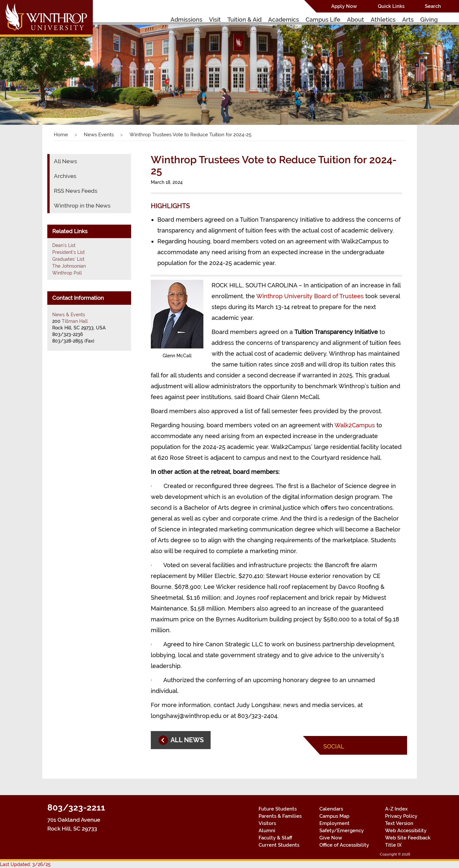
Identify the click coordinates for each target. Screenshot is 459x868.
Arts (408, 20)
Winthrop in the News (82, 206)
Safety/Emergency (342, 831)
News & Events (69, 315)
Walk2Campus (355, 425)
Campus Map (334, 816)
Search (433, 6)
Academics (284, 20)
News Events (99, 135)
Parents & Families (280, 816)
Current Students (279, 845)
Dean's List (64, 245)
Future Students (278, 809)
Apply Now (344, 6)
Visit (215, 20)
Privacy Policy (401, 816)
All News (65, 161)
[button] (34, 69)
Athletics (383, 20)
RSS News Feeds (76, 191)
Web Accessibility (406, 831)
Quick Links (391, 6)
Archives (65, 176)
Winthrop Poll (67, 273)
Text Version (399, 823)
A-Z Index (396, 809)
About (356, 20)
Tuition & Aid (244, 20)
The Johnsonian (69, 266)
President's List (69, 252)
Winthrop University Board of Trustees (310, 296)
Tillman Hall (75, 321)
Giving (429, 20)
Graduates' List (68, 259)
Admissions (186, 20)
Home (61, 135)
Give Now (331, 838)
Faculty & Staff (275, 838)
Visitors (267, 823)
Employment (334, 823)
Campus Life (323, 20)
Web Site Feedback (408, 838)
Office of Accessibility (344, 845)
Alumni (267, 831)
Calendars (331, 809)
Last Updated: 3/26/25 (25, 864)
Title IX (393, 845)
